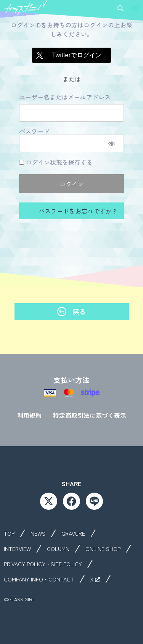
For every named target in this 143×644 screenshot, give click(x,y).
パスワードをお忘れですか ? (77, 211)
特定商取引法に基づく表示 (90, 415)
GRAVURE (73, 533)
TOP (9, 533)
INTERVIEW (17, 549)
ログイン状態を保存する (56, 162)
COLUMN (58, 549)
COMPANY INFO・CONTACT (39, 579)
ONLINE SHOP (103, 549)
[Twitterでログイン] (71, 55)
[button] (134, 9)
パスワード (34, 132)
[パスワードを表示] (112, 143)
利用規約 (29, 415)
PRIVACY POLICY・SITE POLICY (43, 564)
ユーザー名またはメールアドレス (65, 97)
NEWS (38, 533)
